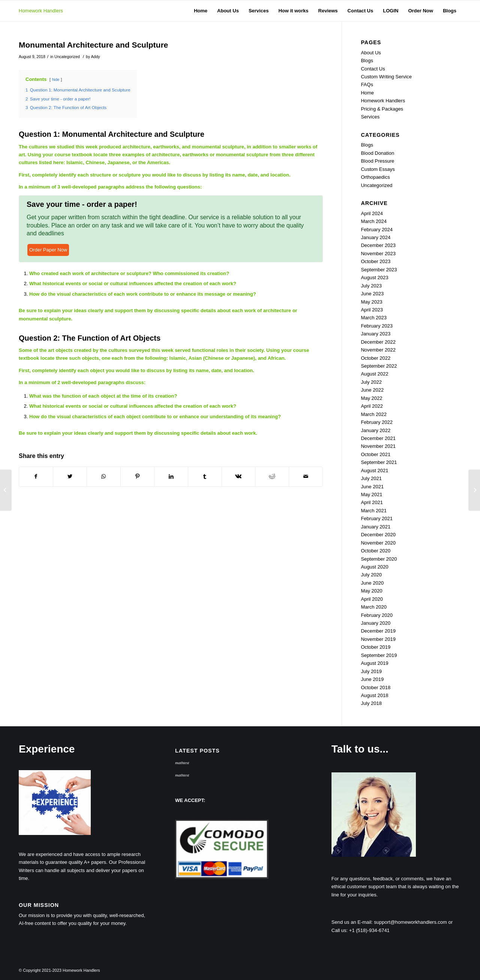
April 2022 (372, 406)
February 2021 (377, 518)
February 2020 (377, 615)
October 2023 (376, 261)
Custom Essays (378, 169)
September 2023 (379, 270)
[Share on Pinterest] (137, 477)
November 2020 (378, 543)
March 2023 (374, 318)
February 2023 (377, 326)
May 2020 (371, 591)
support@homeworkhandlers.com (410, 922)
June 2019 (372, 679)
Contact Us (373, 69)
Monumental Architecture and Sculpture (93, 45)
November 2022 (378, 350)
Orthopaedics (375, 177)
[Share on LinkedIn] (171, 477)
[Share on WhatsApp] (104, 477)
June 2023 (372, 294)
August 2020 (374, 567)
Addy (96, 57)
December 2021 (378, 438)
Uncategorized (67, 57)
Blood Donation (377, 153)
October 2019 (376, 647)
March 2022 (374, 414)
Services (370, 117)
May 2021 (371, 494)
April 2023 (372, 310)
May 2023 (371, 302)
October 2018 (376, 687)
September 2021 (379, 462)
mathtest (182, 763)
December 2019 (378, 631)
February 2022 (377, 422)
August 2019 (374, 663)
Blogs (367, 61)
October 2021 (376, 454)
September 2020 (379, 559)
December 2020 (378, 535)
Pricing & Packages (382, 109)
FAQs (367, 85)
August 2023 (374, 278)
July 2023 (371, 286)
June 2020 (372, 583)
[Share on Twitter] (70, 477)
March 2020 (374, 607)
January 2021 (376, 527)
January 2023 (376, 334)
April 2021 (372, 502)
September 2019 (379, 655)
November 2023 (378, 254)
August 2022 (374, 374)
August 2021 (374, 471)
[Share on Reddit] (272, 477)
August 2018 (374, 695)
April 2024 (372, 213)
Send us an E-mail (351, 922)
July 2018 (371, 703)
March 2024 (374, 221)
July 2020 (371, 575)
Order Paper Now (48, 250)
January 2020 (376, 623)
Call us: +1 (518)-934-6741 (361, 930)
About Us (371, 53)
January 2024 (376, 237)
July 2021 (371, 478)
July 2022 (371, 382)
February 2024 (377, 230)
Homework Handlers (41, 11)
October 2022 (376, 358)
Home (367, 93)
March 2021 (374, 511)
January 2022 (376, 430)
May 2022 (371, 398)
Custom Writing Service (386, 77)
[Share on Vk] (239, 477)
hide (56, 80)
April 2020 (372, 599)
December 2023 (378, 245)
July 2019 (371, 671)
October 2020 (376, 551)
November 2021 (378, 446)
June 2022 (372, 390)
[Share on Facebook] (36, 477)
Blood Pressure (377, 161)
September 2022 (379, 366)
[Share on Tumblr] (205, 477)
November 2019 (378, 639)
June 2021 (372, 487)
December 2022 (378, 342)
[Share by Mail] (306, 477)
